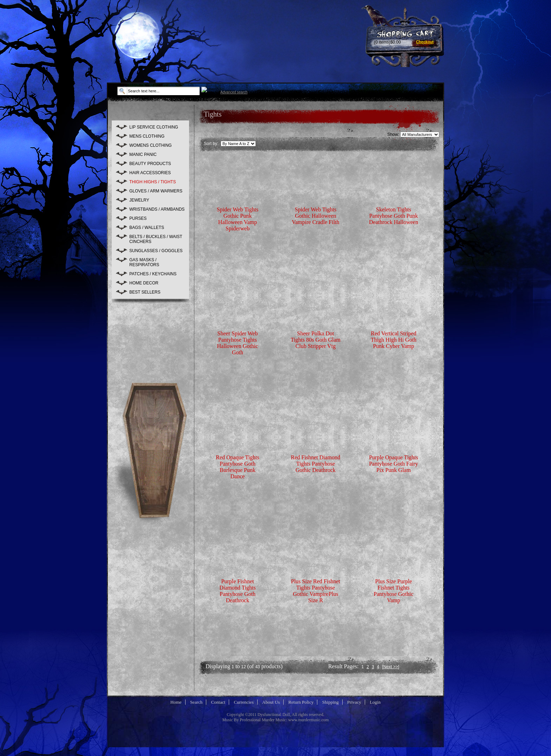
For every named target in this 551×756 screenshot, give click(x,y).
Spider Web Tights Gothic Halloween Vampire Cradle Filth (315, 216)
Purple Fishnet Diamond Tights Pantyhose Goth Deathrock (238, 591)
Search (196, 702)
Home (176, 702)
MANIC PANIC (143, 155)
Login (375, 702)
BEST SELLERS (145, 292)
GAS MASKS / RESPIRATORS (144, 262)
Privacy (354, 702)
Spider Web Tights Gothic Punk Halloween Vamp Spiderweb (238, 219)
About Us (271, 702)
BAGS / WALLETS (147, 228)
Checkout (425, 42)
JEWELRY (139, 200)
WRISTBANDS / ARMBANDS (157, 209)
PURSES (138, 218)
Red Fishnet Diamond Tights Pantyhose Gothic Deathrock (316, 464)
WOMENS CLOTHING (151, 145)
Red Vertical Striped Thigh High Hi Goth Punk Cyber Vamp (394, 340)
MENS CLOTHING (147, 136)
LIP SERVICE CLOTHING (154, 127)
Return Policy (301, 702)
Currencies (244, 702)
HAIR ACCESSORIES (150, 173)
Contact (218, 702)
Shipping (330, 702)
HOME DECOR (144, 283)
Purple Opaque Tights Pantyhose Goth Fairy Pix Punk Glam (394, 464)
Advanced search (234, 92)
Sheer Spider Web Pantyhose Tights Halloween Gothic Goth (238, 343)
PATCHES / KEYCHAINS (153, 274)
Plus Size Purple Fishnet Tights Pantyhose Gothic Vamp (393, 591)
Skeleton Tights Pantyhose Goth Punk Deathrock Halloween (394, 216)
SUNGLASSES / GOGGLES (156, 251)
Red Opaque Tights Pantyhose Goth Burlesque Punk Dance (238, 467)
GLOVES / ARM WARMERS (156, 191)
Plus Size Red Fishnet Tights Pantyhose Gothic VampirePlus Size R (316, 591)
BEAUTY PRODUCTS (150, 164)
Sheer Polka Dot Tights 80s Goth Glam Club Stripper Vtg (316, 340)
